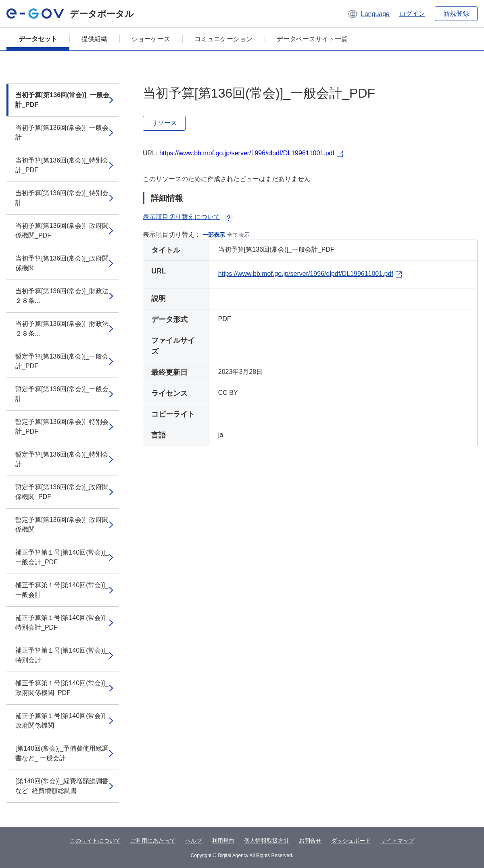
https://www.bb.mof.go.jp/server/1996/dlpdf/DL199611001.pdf (247, 153)
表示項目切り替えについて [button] (188, 217)
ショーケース (151, 39)
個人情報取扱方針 (267, 841)
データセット (38, 39)
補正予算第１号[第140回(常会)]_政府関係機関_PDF (62, 688)
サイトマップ (397, 841)
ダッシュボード (351, 841)
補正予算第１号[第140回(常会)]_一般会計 (62, 590)
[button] (368, 14)
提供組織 (94, 39)
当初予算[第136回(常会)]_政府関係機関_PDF (62, 231)
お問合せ (310, 841)
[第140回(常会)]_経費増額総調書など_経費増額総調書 (62, 786)
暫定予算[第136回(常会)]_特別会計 (62, 459)
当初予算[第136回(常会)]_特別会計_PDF (62, 165)
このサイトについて (95, 841)
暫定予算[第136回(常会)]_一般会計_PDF (62, 361)
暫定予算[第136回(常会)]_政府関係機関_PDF (62, 492)
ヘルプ (194, 841)
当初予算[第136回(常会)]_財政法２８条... (62, 296)
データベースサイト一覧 (312, 39)
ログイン (412, 14)
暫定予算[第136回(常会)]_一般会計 (62, 394)
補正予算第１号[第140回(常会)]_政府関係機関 (62, 721)
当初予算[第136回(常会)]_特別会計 (62, 198)
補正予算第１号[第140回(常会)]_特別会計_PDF (62, 623)
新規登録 (456, 14)
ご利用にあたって (153, 841)
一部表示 (214, 235)
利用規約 (223, 841)
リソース (164, 123)
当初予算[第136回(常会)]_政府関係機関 (62, 263)
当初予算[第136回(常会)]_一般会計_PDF (62, 100)
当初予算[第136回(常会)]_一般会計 (62, 132)
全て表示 (238, 235)
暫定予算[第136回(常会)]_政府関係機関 (62, 525)
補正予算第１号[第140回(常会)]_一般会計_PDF (62, 557)
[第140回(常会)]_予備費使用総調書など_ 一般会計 (62, 753)
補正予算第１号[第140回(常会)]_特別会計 (62, 655)
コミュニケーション (223, 39)
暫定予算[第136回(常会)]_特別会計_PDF (62, 427)
